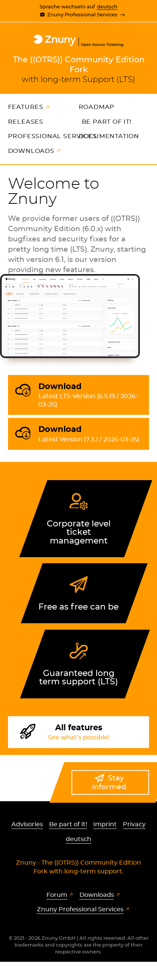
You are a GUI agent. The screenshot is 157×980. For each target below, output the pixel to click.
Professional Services (52, 136)
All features (79, 733)
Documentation (109, 136)
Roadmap (97, 107)
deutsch (107, 7)
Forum (57, 895)
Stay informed (109, 783)
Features (26, 107)
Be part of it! (107, 122)
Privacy (134, 824)
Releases (26, 122)
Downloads (31, 151)
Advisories (27, 824)
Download (91, 396)
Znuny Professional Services (82, 15)
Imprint (105, 824)
